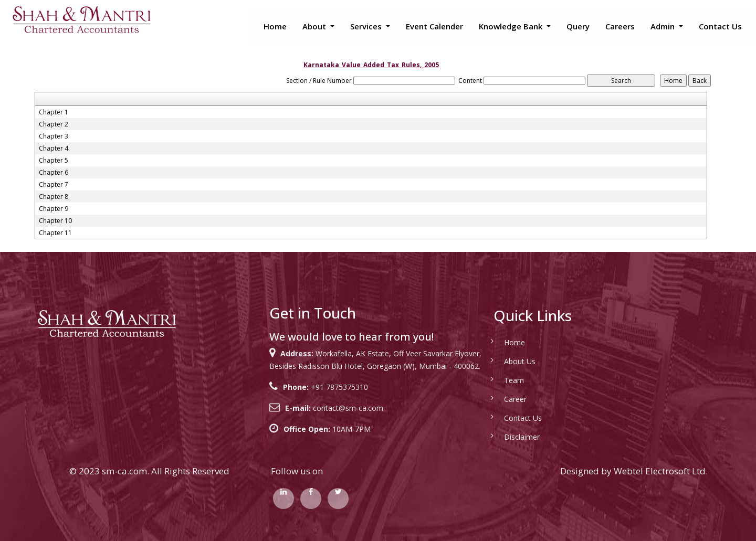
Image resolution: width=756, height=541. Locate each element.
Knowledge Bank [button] (512, 26)
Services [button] (367, 26)
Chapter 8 (54, 197)
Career (515, 399)
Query (578, 26)
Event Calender (434, 26)
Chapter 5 (54, 161)
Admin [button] (664, 26)
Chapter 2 (54, 124)
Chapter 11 (55, 233)
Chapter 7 (54, 185)
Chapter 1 (54, 112)
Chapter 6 (54, 173)
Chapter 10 (55, 221)
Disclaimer (522, 437)
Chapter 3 (54, 136)
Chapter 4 (54, 148)
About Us (520, 361)
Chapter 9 (54, 209)
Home (275, 26)
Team (514, 380)
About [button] (315, 26)
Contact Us (720, 26)
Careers (620, 26)
